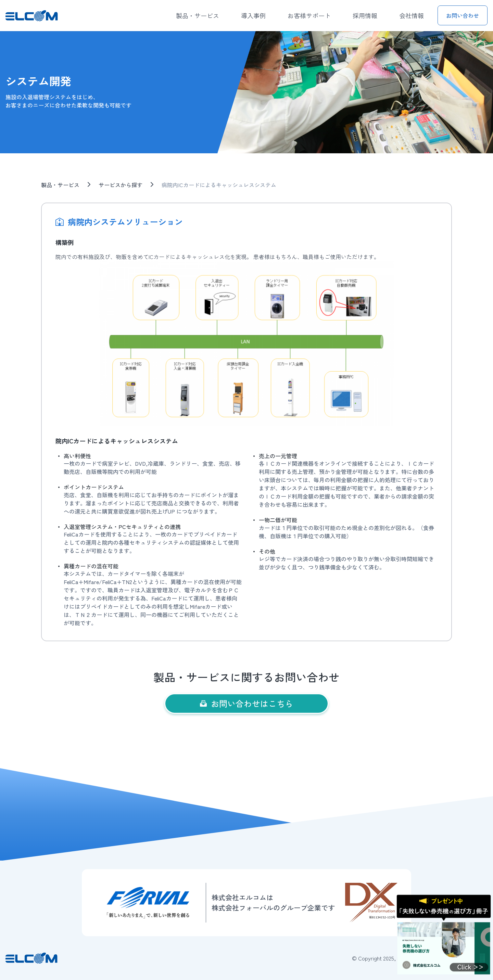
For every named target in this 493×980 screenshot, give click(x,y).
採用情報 (365, 15)
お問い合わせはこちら (246, 703)
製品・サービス (198, 15)
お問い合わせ (463, 15)
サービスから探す (121, 185)
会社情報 (412, 15)
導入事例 (253, 15)
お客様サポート (309, 15)
